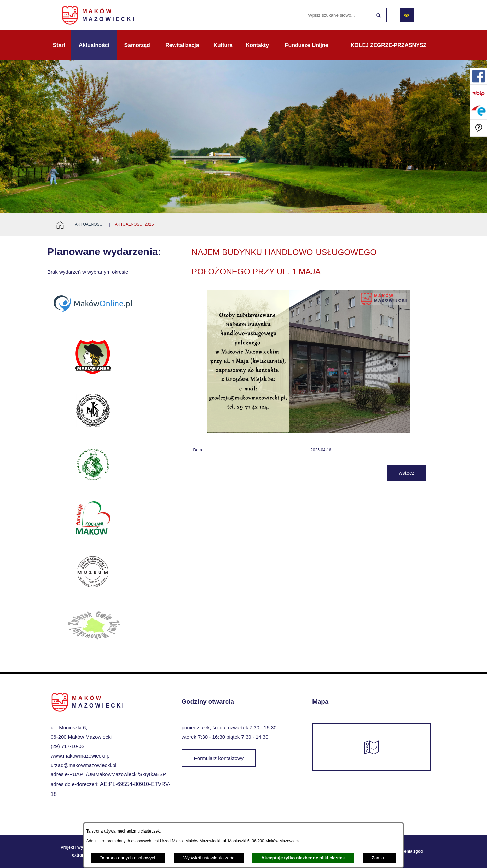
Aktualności (89, 224)
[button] (309, 431)
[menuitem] (59, 45)
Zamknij (380, 858)
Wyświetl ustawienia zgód (209, 858)
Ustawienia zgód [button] (407, 851)
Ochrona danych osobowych (128, 858)
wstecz (407, 473)
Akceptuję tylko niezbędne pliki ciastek (303, 858)
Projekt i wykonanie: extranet (80, 851)
